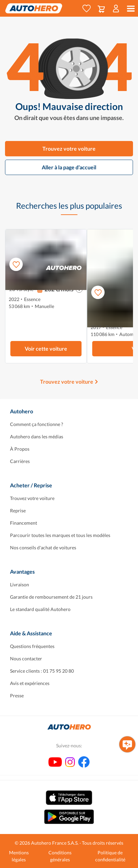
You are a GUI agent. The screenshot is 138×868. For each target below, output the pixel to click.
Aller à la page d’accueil (69, 167)
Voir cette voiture (46, 348)
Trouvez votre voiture (69, 148)
